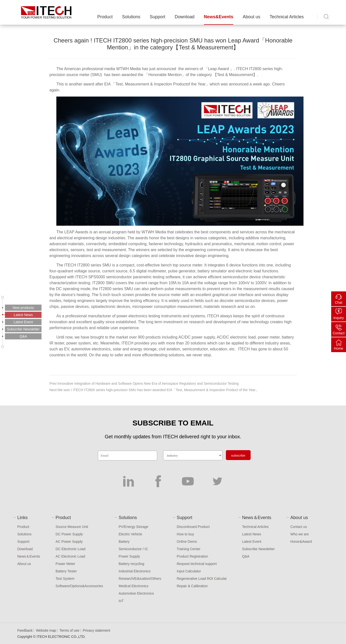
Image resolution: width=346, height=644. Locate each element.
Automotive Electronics (136, 593)
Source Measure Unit (72, 527)
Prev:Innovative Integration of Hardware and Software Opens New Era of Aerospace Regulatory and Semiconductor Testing (144, 383)
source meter (78, 75)
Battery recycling (131, 564)
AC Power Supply (69, 542)
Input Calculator (189, 571)
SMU (107, 265)
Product (105, 17)
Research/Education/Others (140, 579)
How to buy (185, 534)
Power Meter (65, 564)
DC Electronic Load (71, 549)
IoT (121, 601)
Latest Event (252, 542)
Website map (46, 630)
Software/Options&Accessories (79, 586)
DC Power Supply (69, 534)
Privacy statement (97, 630)
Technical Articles (287, 17)
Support (158, 17)
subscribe (238, 455)
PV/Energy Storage (133, 527)
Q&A (246, 556)
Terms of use (69, 630)
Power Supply (129, 556)
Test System (65, 579)
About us (251, 17)
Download (185, 17)
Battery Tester (66, 571)
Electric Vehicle (130, 534)
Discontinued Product (193, 527)
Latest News (252, 534)
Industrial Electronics (135, 571)
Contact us (299, 527)
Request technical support (197, 564)
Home (338, 348)
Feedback (25, 630)
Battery (124, 542)
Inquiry (339, 318)
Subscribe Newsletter (259, 549)
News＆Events (29, 556)
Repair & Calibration (192, 586)
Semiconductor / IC (133, 549)
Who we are (300, 534)
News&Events (219, 17)
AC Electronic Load (70, 556)
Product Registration (192, 556)
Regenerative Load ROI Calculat (202, 579)
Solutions (131, 17)
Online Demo (187, 542)
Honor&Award (301, 542)
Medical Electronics (134, 586)
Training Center (189, 549)
